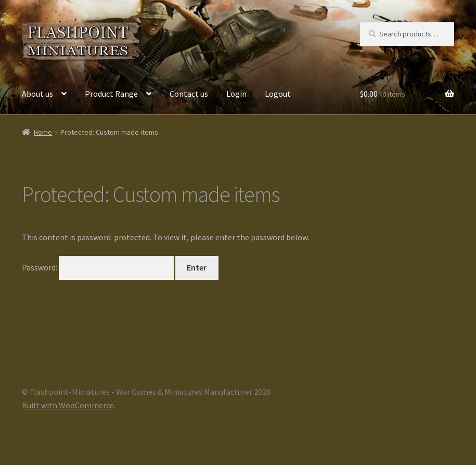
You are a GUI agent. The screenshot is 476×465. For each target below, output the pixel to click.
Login (236, 94)
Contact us (189, 94)
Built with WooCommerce (68, 405)
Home (43, 132)
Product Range (111, 94)
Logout (278, 94)
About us (37, 94)
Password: (98, 267)
